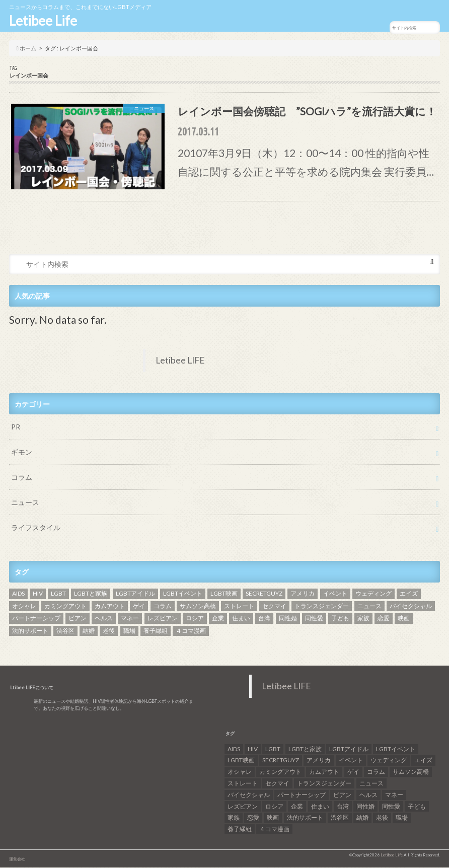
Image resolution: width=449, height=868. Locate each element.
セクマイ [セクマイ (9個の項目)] (274, 606)
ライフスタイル (36, 528)
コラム (22, 478)
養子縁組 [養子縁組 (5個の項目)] (156, 631)
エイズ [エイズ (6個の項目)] (409, 594)
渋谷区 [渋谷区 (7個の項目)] (65, 631)
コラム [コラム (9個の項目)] (163, 606)
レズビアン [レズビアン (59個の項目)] (163, 619)
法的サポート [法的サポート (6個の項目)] (30, 631)
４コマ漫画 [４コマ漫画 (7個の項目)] (191, 631)
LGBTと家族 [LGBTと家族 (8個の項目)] (91, 594)
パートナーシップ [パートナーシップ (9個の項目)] (36, 619)
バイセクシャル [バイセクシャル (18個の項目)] (411, 606)
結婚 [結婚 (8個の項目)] (89, 631)
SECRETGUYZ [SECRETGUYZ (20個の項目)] (264, 594)
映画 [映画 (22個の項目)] (404, 619)
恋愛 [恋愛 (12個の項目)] (384, 619)
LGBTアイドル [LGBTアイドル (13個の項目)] (135, 594)
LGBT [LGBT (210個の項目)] (58, 594)
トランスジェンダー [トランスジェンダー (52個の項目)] (322, 606)
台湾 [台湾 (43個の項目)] (264, 619)
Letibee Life (43, 21)
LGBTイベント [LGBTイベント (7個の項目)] (183, 594)
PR (16, 427)
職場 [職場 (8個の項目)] (129, 631)
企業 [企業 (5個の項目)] (218, 619)
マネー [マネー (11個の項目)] (130, 619)
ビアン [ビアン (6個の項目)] (78, 619)
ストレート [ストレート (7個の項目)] (239, 606)
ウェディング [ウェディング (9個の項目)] (373, 594)
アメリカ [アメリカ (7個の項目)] (303, 594)
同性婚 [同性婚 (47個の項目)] (288, 619)
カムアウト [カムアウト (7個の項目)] (110, 606)
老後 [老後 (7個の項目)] (109, 631)
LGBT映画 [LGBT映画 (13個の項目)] (224, 594)
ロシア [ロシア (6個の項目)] (195, 619)
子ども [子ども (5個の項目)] (340, 619)
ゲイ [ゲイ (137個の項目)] (139, 606)
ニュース (25, 503)
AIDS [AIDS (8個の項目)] (18, 594)
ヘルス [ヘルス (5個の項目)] (104, 619)
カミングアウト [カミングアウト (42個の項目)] (65, 606)
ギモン (22, 452)
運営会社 (17, 859)
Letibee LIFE (180, 361)
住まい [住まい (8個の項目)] (241, 619)
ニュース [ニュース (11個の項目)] (369, 606)
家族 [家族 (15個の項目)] (363, 619)
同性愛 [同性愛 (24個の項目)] (314, 619)
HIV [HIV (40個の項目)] (38, 594)
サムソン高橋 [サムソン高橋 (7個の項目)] (198, 606)
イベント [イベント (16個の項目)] (335, 594)
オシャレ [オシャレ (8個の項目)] (24, 606)
